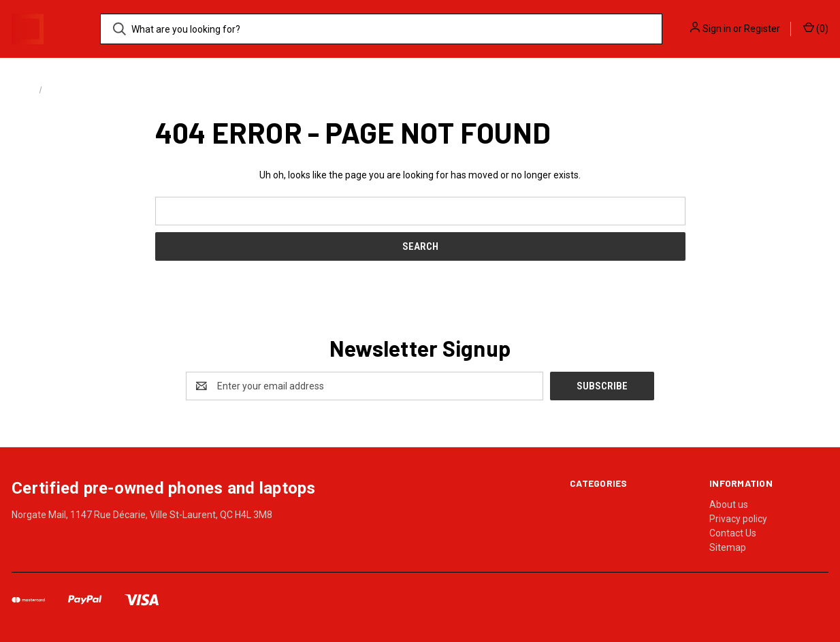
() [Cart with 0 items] (816, 28)
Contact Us (733, 533)
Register (762, 29)
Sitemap (728, 547)
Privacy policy (738, 519)
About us (729, 504)
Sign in (717, 29)
